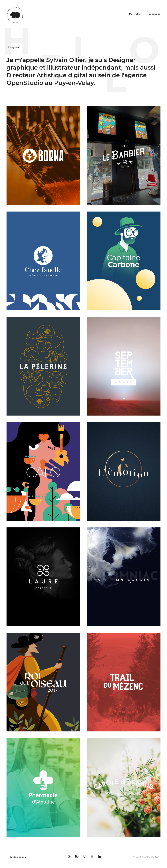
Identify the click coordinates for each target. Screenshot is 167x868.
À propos (155, 14)
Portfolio (135, 14)
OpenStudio (25, 83)
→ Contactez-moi (17, 857)
